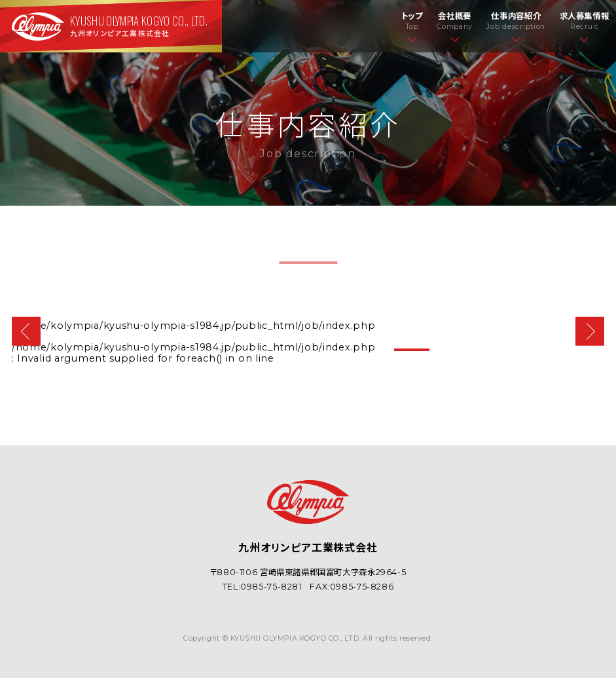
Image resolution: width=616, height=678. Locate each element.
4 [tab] (534, 350)
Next (590, 332)
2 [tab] (453, 350)
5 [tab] (575, 350)
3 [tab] (493, 350)
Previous (27, 332)
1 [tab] (411, 350)
